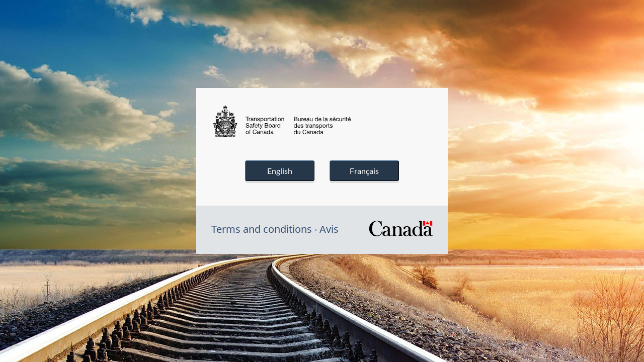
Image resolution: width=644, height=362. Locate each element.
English (280, 171)
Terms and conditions (262, 229)
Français (364, 171)
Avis (329, 229)
